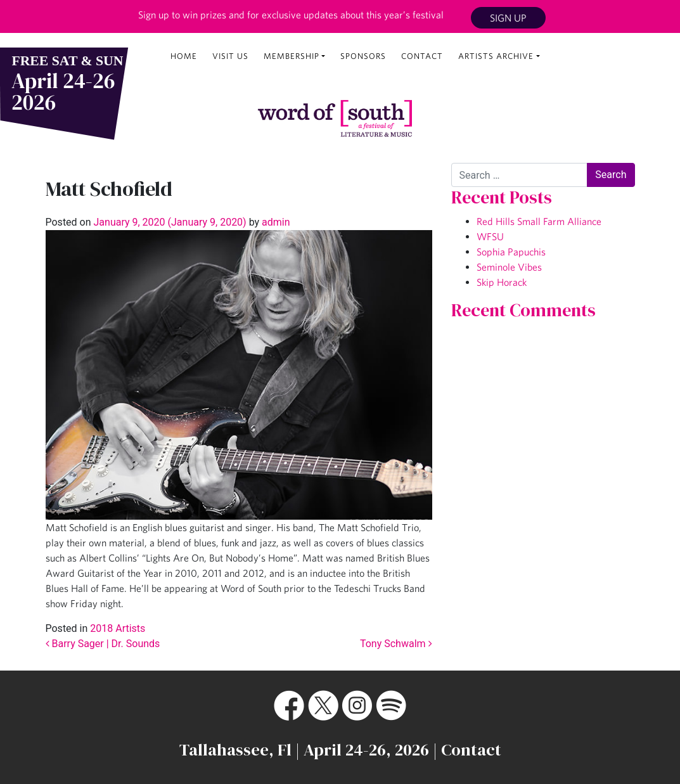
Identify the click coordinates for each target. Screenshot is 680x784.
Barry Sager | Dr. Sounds (103, 644)
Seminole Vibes (509, 267)
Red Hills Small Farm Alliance (539, 221)
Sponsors (363, 56)
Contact (422, 56)
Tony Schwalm (396, 644)
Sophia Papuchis (511, 252)
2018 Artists (118, 628)
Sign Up (508, 18)
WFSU (490, 236)
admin (274, 222)
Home (184, 56)
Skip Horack (502, 282)
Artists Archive (496, 56)
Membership (292, 56)
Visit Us (230, 56)
